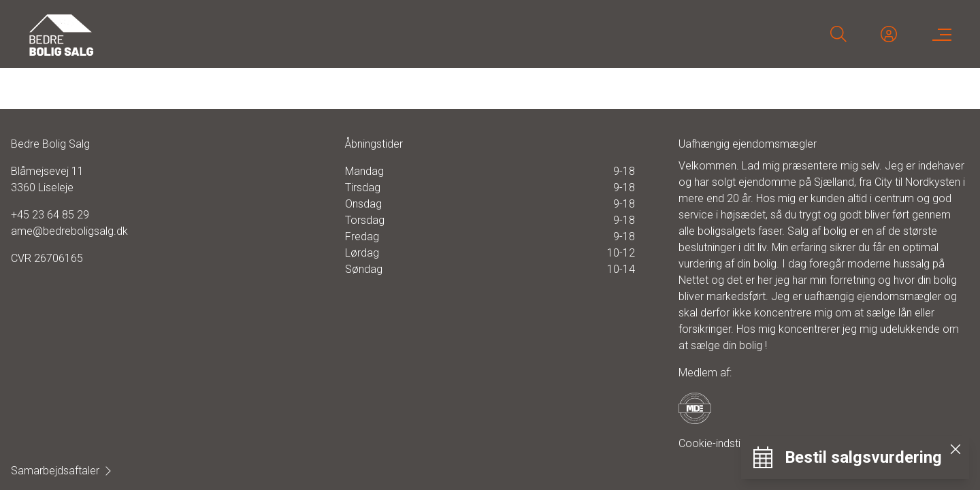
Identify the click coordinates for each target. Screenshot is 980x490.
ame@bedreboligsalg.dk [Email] (69, 231)
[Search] (838, 34)
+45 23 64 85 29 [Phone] (50, 215)
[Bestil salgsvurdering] (847, 457)
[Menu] (939, 34)
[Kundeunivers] (889, 34)
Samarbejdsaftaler (62, 471)
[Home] (259, 34)
